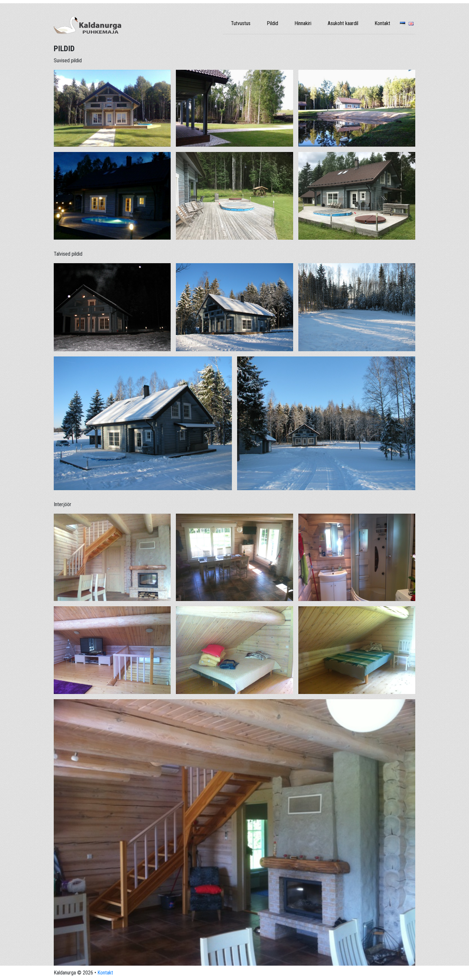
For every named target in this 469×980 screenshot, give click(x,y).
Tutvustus (241, 23)
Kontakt (382, 23)
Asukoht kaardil (343, 23)
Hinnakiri (303, 23)
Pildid (272, 23)
